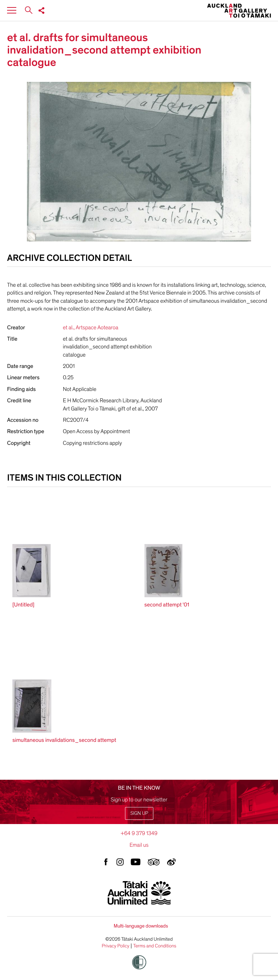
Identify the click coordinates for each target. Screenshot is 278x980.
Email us (139, 845)
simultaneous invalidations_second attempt (64, 740)
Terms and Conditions (155, 946)
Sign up (139, 813)
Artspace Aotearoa (97, 327)
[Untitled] (23, 605)
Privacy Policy (115, 946)
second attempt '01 (167, 605)
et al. (68, 327)
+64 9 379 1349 (139, 833)
